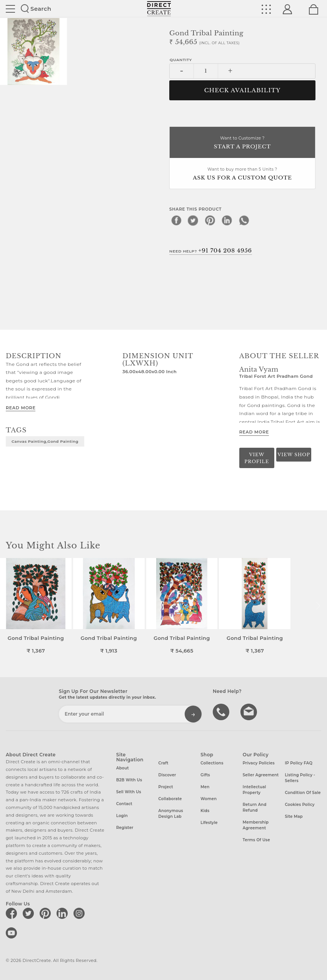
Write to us (250, 711)
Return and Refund (255, 807)
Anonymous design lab (171, 814)
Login (122, 816)
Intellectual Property (254, 790)
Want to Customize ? (242, 143)
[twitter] (193, 220)
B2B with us (129, 780)
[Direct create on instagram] (80, 913)
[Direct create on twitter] (30, 913)
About (123, 768)
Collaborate (170, 799)
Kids (205, 811)
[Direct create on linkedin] (63, 913)
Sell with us (129, 792)
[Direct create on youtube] (13, 933)
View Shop (294, 455)
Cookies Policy (299, 805)
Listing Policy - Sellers (300, 778)
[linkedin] (227, 220)
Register (125, 828)
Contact (124, 804)
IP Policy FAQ (299, 763)
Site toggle (10, 9)
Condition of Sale (303, 793)
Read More (21, 408)
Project (166, 787)
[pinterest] (210, 220)
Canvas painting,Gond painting (45, 441)
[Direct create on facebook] (13, 913)
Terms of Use (256, 840)
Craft (163, 763)
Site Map (294, 816)
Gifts (205, 775)
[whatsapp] (244, 220)
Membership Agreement (256, 825)
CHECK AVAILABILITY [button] (243, 90)
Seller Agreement (261, 775)
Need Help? (211, 251)
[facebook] (176, 220)
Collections (212, 763)
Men (205, 787)
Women (209, 799)
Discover (167, 775)
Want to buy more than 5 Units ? (242, 174)
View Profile (257, 458)
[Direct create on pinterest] (47, 913)
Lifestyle (209, 823)
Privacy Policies (259, 763)
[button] (318, 606)
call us (222, 711)
